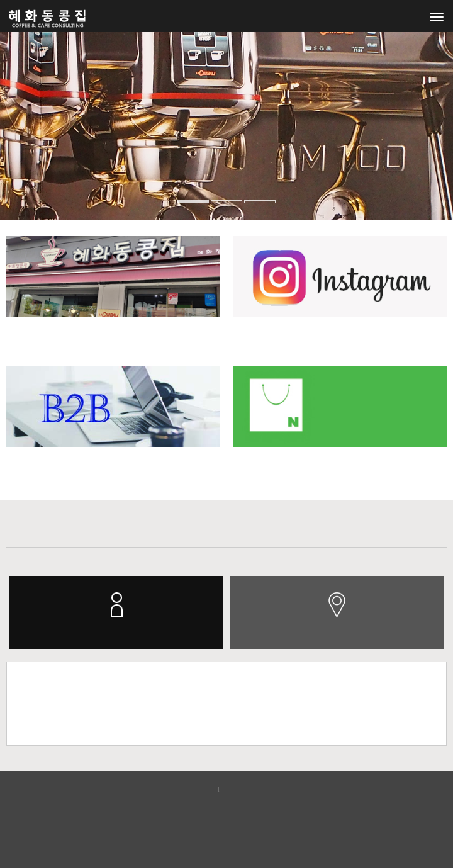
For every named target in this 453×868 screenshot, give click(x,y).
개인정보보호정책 (179, 789)
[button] (14, 148)
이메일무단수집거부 (264, 789)
